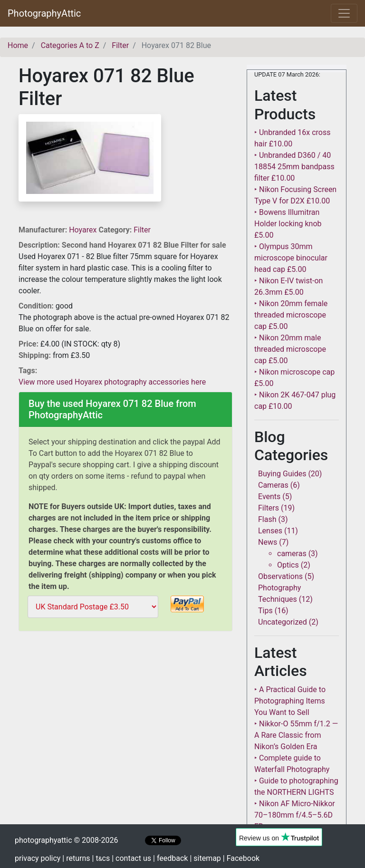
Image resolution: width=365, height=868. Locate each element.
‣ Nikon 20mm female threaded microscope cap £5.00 (291, 315)
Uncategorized (283, 622)
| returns (76, 858)
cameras (292, 554)
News (268, 542)
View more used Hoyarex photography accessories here (112, 382)
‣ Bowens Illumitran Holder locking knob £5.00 (288, 224)
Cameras (273, 485)
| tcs (101, 858)
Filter (142, 230)
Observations (280, 576)
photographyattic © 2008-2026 (66, 840)
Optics (288, 565)
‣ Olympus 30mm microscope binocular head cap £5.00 (291, 258)
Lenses (270, 531)
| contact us (131, 858)
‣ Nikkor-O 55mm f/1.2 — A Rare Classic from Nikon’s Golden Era (296, 735)
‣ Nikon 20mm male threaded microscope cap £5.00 (290, 349)
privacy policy (38, 858)
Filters (269, 508)
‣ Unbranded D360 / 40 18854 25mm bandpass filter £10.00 (294, 167)
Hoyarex (84, 230)
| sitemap (205, 858)
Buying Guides (282, 474)
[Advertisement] (125, 702)
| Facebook (241, 858)
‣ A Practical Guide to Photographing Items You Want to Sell (290, 701)
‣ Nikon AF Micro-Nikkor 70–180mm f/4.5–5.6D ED (295, 815)
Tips (265, 611)
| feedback (170, 858)
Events (269, 497)
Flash (267, 519)
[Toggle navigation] (344, 13)
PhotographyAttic (44, 13)
